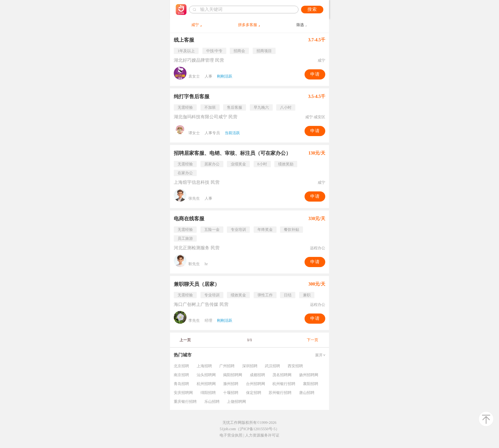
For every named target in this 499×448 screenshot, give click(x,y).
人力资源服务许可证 (262, 435)
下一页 (313, 340)
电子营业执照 (231, 435)
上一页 (185, 340)
